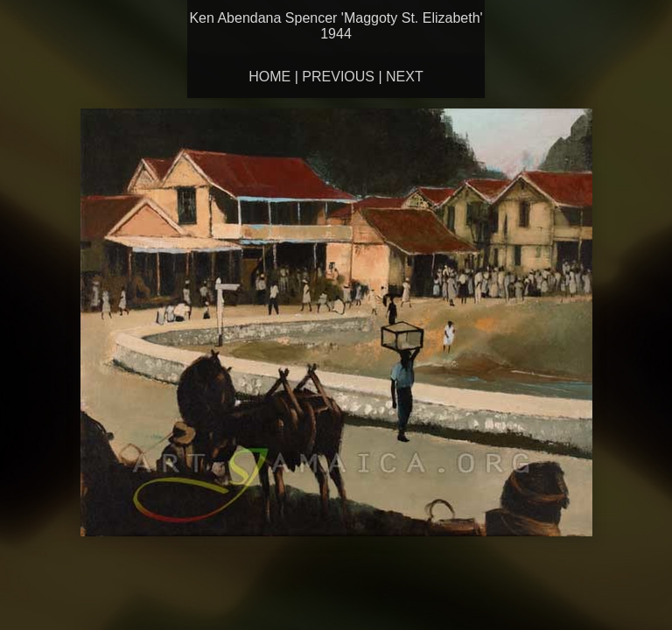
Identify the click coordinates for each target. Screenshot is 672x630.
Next (405, 77)
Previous (338, 77)
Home (269, 77)
